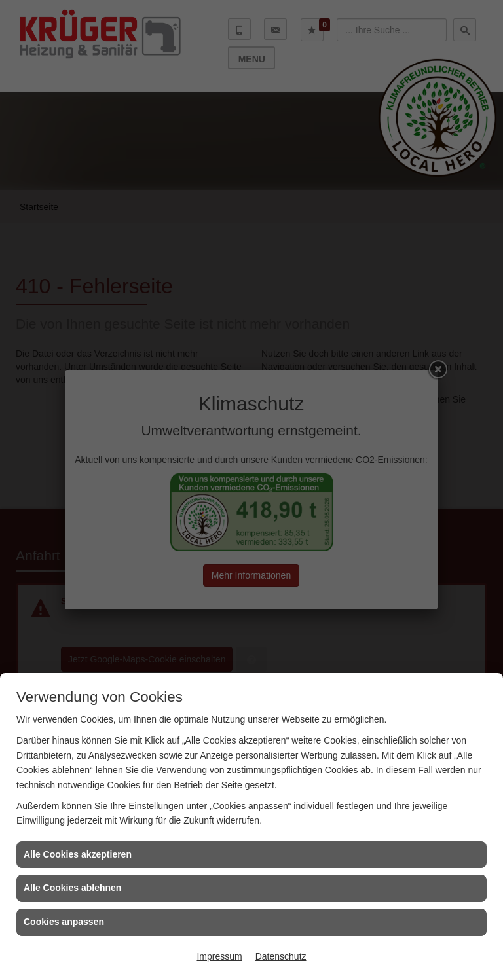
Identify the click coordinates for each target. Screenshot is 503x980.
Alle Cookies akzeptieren (78, 854)
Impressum (219, 956)
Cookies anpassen (64, 922)
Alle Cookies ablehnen (72, 888)
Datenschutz (281, 956)
